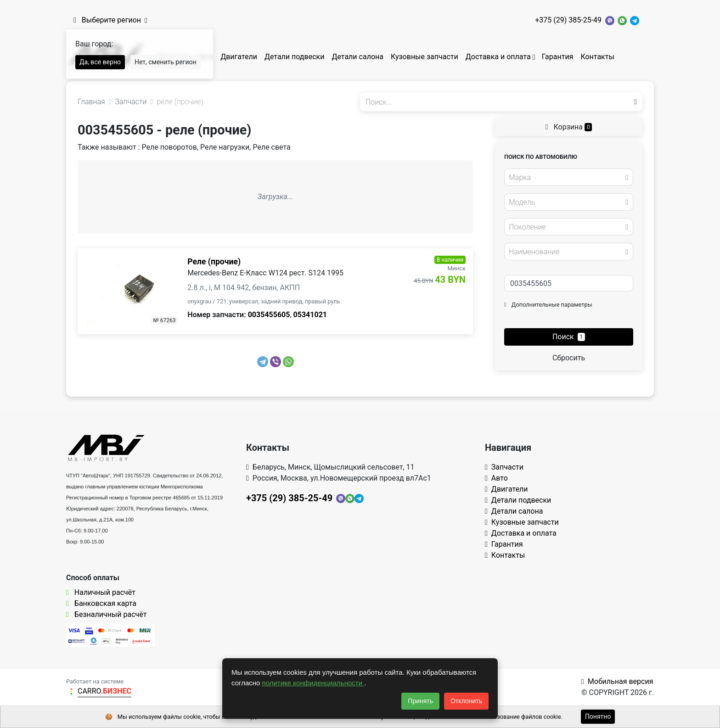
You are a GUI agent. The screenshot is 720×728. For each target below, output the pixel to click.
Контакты (597, 57)
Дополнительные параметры (548, 305)
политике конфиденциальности (313, 683)
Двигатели (239, 57)
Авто (496, 478)
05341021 (310, 315)
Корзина (569, 127)
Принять (420, 701)
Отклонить (466, 701)
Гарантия (558, 57)
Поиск (569, 337)
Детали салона (357, 57)
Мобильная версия (617, 681)
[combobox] (569, 177)
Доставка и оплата (498, 57)
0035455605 (269, 315)
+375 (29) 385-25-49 (568, 20)
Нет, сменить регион (166, 62)
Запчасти (504, 467)
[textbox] (566, 178)
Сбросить (569, 358)
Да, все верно (100, 62)
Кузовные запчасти (425, 57)
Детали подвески (295, 57)
